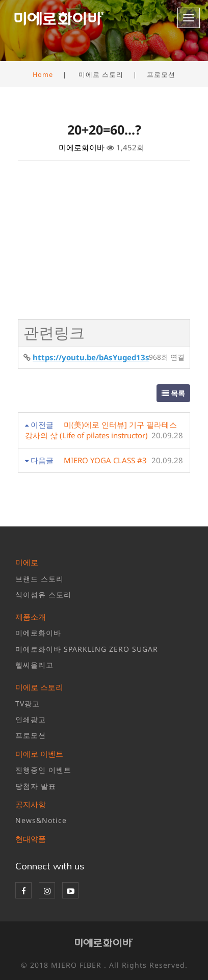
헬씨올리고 (34, 665)
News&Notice (41, 820)
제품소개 (31, 617)
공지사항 (31, 804)
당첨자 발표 (36, 786)
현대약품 (31, 839)
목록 (173, 393)
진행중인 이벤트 (43, 770)
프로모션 (31, 735)
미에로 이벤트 (39, 754)
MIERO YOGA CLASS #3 (105, 460)
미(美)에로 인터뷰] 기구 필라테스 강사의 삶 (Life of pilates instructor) (101, 430)
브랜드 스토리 (40, 579)
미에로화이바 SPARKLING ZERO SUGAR (87, 649)
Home (43, 74)
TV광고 (28, 704)
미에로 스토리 (39, 687)
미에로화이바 (38, 633)
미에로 (27, 562)
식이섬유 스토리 (43, 594)
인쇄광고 (31, 719)
